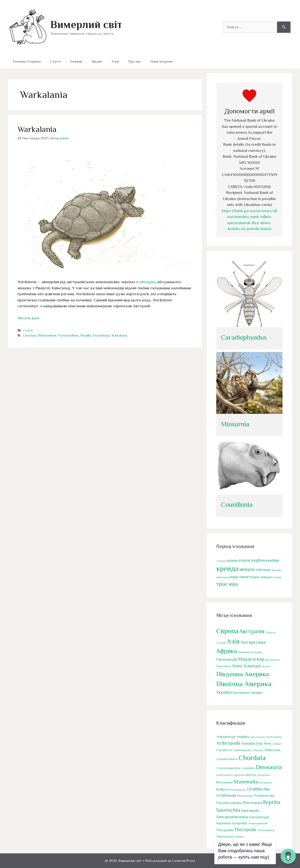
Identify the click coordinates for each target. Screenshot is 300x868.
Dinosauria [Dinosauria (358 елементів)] (269, 767)
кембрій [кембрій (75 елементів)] (273, 560)
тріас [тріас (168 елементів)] (222, 584)
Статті (55, 61)
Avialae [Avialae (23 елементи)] (277, 744)
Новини (76, 61)
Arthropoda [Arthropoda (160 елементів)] (228, 743)
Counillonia (237, 505)
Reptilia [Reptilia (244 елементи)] (272, 802)
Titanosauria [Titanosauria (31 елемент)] (225, 836)
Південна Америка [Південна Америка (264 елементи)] (243, 674)
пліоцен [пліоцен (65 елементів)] (266, 577)
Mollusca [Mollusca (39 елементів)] (223, 789)
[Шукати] (284, 27)
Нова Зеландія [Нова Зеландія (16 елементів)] (246, 666)
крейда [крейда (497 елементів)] (227, 569)
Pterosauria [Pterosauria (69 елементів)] (252, 803)
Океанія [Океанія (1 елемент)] (266, 666)
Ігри (115, 61)
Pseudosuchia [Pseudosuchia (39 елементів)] (264, 795)
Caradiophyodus (244, 337)
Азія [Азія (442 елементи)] (233, 641)
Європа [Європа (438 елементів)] (227, 631)
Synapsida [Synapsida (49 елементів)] (239, 823)
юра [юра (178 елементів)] (234, 584)
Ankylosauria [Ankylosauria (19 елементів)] (258, 737)
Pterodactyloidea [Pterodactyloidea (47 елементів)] (229, 803)
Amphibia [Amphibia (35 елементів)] (243, 737)
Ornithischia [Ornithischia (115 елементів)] (258, 789)
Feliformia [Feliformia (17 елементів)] (239, 775)
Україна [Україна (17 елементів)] (224, 693)
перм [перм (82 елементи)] (234, 577)
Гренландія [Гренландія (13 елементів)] (227, 659)
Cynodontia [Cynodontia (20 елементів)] (248, 768)
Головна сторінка (27, 61)
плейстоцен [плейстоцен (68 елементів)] (249, 577)
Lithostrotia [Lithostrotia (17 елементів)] (264, 775)
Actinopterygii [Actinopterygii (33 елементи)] (226, 737)
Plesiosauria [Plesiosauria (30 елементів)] (245, 796)
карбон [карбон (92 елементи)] (258, 560)
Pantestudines (68, 335)
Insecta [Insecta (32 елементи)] (251, 775)
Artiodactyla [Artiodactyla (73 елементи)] (252, 743)
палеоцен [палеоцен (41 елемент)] (223, 577)
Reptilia (86, 335)
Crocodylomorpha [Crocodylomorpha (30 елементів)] (228, 768)
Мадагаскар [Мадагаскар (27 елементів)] (251, 659)
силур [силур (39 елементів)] (277, 577)
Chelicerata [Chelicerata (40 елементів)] (272, 750)
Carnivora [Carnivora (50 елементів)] (224, 750)
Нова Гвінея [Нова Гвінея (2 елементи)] (224, 666)
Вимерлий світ (86, 24)
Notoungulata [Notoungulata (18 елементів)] (238, 790)
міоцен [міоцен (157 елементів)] (247, 569)
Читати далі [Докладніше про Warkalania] (28, 318)
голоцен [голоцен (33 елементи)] (221, 561)
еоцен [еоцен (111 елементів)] (244, 560)
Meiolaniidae (47, 335)
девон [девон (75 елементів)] (232, 560)
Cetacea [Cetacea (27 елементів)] (257, 750)
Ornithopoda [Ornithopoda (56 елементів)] (226, 795)
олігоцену (148, 282)
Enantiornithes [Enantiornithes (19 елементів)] (225, 775)
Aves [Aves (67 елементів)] (267, 743)
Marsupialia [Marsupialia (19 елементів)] (266, 782)
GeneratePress (184, 861)
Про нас (135, 61)
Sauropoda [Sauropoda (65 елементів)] (250, 810)
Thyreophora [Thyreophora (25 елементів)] (266, 830)
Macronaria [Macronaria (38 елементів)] (224, 782)
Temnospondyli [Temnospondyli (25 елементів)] (258, 823)
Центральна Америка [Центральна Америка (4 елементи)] (248, 693)
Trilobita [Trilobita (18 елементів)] (239, 837)
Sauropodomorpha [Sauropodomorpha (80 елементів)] (232, 817)
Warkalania (37, 129)
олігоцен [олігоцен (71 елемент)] (263, 570)
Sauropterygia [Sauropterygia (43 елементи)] (259, 817)
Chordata (30, 335)
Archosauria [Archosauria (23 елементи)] (274, 737)
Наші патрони (161, 61)
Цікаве (97, 61)
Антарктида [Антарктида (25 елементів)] (253, 642)
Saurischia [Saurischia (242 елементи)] (228, 810)
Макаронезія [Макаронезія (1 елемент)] (273, 660)
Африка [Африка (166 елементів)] (227, 651)
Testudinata (101, 335)
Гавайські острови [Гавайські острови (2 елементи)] (250, 652)
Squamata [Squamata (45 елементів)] (223, 823)
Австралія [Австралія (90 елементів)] (252, 631)
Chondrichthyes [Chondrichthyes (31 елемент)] (227, 759)
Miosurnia (235, 424)
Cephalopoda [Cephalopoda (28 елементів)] (242, 750)
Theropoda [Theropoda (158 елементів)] (245, 830)
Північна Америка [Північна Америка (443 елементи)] (244, 684)
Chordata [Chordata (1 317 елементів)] (252, 758)
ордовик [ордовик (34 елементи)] (276, 570)
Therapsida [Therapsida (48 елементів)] (225, 830)
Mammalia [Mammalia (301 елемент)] (246, 782)
